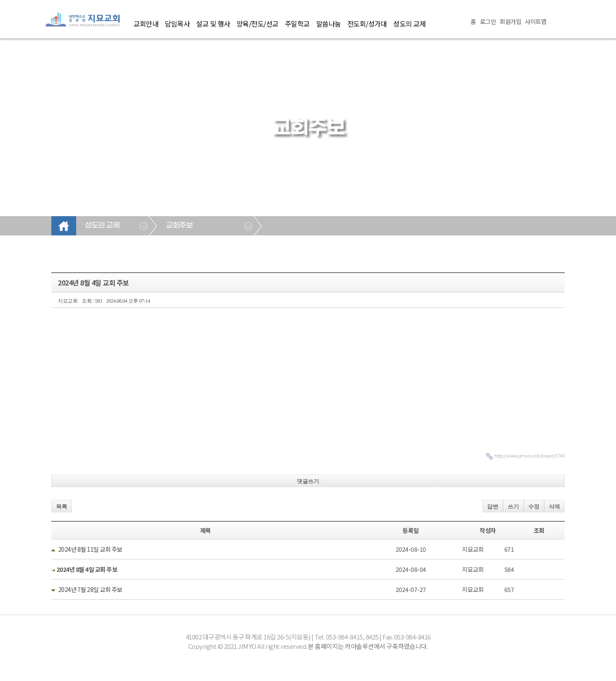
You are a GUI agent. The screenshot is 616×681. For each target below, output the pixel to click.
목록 (62, 507)
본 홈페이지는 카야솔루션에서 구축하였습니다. (368, 646)
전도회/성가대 (367, 24)
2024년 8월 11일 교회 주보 (90, 549)
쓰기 (513, 507)
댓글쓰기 (308, 481)
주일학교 (297, 24)
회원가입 (510, 21)
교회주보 (179, 226)
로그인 (488, 21)
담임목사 (177, 24)
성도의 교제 (409, 24)
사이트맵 (536, 21)
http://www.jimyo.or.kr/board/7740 (530, 455)
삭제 (554, 507)
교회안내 (146, 24)
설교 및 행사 (213, 24)
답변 (493, 507)
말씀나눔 (329, 24)
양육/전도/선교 (258, 24)
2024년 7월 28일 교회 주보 (90, 589)
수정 (534, 507)
